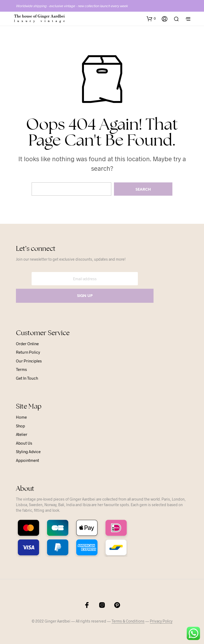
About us (24, 443)
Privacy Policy (161, 621)
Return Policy (28, 352)
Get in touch (27, 378)
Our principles (29, 361)
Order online (27, 344)
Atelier (22, 434)
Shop (20, 426)
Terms (21, 369)
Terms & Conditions (128, 621)
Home (21, 417)
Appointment (27, 460)
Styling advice (28, 452)
